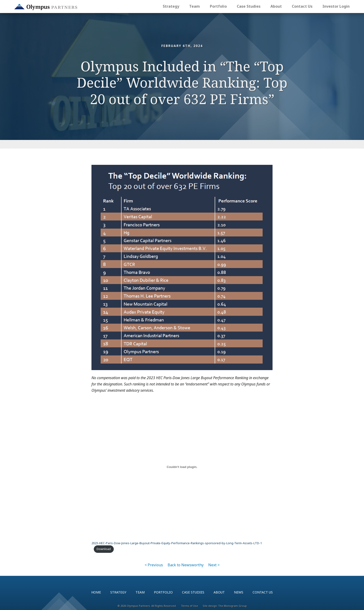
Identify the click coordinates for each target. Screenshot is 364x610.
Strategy (171, 6)
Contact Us (302, 6)
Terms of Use (190, 606)
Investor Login (336, 6)
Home (96, 592)
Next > (214, 565)
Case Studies (249, 6)
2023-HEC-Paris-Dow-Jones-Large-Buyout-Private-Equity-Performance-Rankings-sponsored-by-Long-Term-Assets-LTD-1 (177, 543)
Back (186, 565)
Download (104, 549)
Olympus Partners (46, 7)
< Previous (154, 565)
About (276, 6)
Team (195, 6)
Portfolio (218, 6)
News (239, 592)
